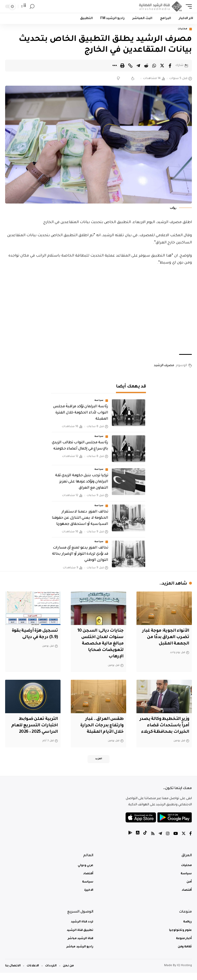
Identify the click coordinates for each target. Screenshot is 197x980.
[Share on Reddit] (146, 66)
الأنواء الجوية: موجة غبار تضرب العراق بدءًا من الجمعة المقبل (165, 638)
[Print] (122, 66)
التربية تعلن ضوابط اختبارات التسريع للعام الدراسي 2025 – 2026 (34, 725)
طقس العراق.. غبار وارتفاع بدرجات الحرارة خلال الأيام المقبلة (101, 725)
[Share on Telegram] (138, 66)
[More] (114, 66)
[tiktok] (144, 841)
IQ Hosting (184, 973)
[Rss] (152, 841)
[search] (32, 7)
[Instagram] (167, 841)
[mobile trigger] (188, 6)
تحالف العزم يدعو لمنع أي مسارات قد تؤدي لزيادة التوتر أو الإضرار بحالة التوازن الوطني (80, 554)
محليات (183, 29)
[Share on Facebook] (170, 66)
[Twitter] (183, 841)
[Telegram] (160, 841)
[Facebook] (191, 841)
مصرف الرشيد (164, 366)
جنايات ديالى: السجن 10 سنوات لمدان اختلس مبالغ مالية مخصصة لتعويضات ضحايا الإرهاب (100, 644)
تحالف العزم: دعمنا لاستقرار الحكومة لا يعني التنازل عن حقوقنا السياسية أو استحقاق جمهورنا (80, 518)
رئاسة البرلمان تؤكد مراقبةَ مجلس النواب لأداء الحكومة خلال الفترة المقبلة (81, 413)
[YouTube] (175, 841)
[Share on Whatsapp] (154, 66)
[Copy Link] (130, 66)
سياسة (99, 401)
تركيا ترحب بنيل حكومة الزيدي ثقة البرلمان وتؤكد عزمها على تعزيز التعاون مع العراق (82, 482)
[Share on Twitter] (162, 66)
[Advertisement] (98, 311)
